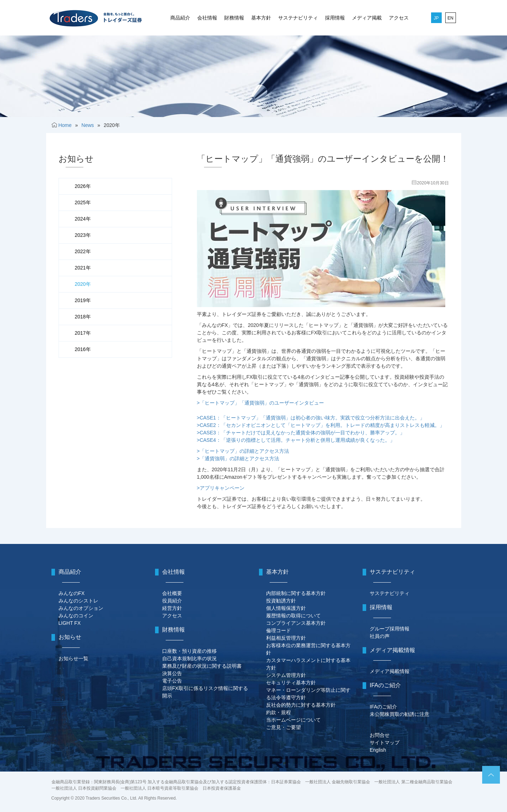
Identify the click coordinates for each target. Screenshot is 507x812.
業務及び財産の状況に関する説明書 (202, 666)
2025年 (83, 202)
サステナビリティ (298, 18)
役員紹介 (172, 601)
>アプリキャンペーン (221, 488)
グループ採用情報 (390, 629)
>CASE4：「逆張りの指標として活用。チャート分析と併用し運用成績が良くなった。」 (296, 440)
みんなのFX (72, 593)
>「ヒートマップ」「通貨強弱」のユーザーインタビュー (260, 403)
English (378, 750)
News (88, 125)
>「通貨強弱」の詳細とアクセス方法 (238, 458)
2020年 (83, 284)
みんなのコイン (76, 616)
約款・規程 (279, 712)
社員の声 (380, 636)
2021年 (83, 268)
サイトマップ (385, 743)
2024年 (83, 219)
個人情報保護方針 (286, 608)
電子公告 (172, 681)
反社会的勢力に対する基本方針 (301, 705)
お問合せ (380, 735)
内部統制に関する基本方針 (296, 593)
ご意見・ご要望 (283, 727)
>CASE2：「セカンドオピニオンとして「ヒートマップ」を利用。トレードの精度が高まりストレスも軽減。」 (321, 425)
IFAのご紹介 (383, 707)
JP (436, 18)
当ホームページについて (293, 720)
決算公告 (172, 673)
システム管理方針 (286, 675)
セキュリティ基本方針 (291, 683)
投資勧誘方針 (281, 601)
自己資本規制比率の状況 (189, 658)
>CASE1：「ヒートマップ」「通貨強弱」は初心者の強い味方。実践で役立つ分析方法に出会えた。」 (311, 418)
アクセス (399, 18)
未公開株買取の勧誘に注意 (399, 714)
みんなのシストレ (78, 601)
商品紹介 (180, 18)
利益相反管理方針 (286, 638)
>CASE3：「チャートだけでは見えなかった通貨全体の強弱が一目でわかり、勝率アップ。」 (301, 433)
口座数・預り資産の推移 (189, 651)
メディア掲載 (367, 18)
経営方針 (172, 608)
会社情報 (207, 18)
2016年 (83, 349)
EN (450, 18)
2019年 (83, 300)
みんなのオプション (81, 608)
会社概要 (172, 593)
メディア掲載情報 (390, 671)
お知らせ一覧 (73, 658)
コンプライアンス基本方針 (296, 623)
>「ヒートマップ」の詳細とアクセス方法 (243, 451)
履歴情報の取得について (293, 616)
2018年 (83, 317)
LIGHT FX (70, 623)
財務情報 (234, 18)
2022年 (83, 251)
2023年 (83, 235)
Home (65, 125)
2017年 (83, 333)
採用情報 (335, 18)
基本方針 (261, 18)
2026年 (83, 186)
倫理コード (279, 630)
